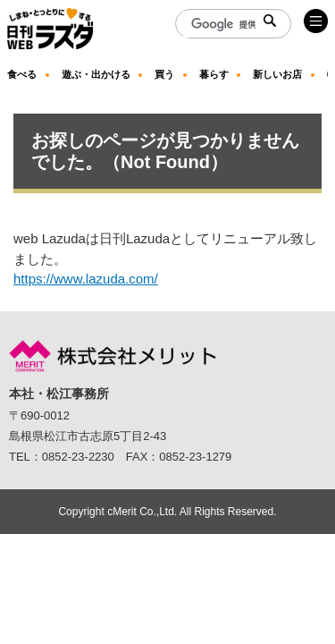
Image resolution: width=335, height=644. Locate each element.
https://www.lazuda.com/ (86, 279)
